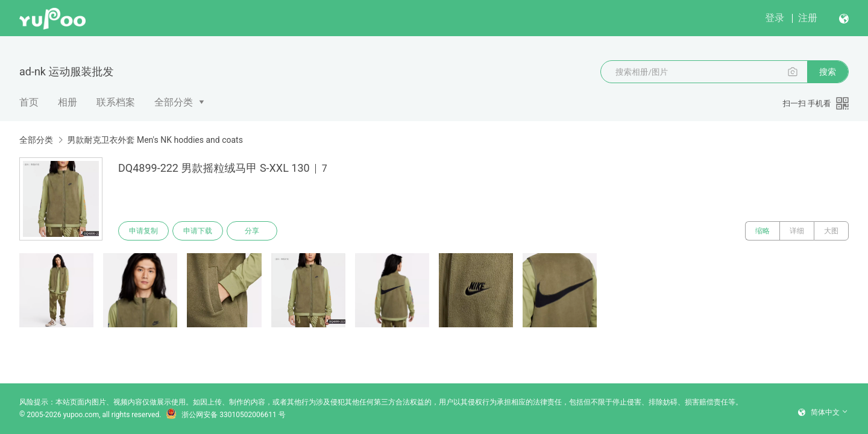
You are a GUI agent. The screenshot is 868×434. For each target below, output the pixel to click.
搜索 (828, 72)
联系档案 (116, 102)
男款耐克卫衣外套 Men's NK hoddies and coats (155, 140)
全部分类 (174, 102)
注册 (808, 18)
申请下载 (198, 231)
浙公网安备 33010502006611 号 (225, 415)
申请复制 (143, 231)
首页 (29, 102)
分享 (252, 231)
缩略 (763, 231)
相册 (68, 102)
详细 (797, 231)
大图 (831, 231)
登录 (775, 18)
